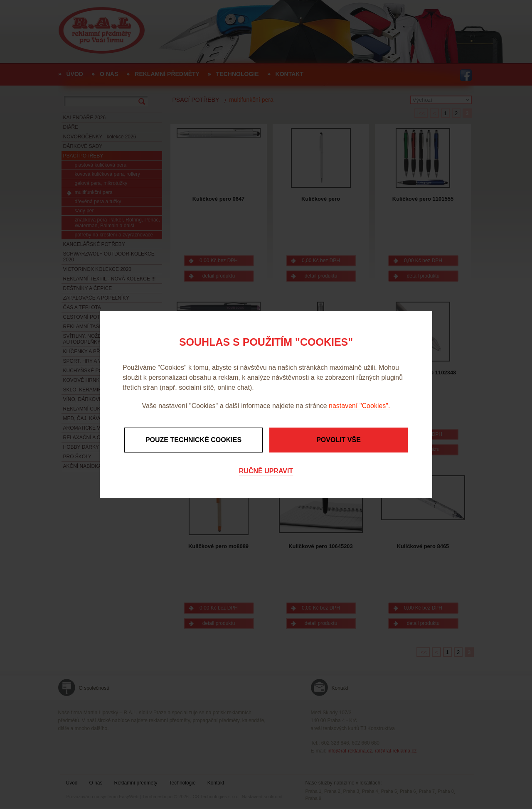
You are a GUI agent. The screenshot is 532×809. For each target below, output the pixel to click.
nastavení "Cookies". (359, 406)
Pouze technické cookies (193, 440)
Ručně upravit (266, 471)
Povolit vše (339, 440)
